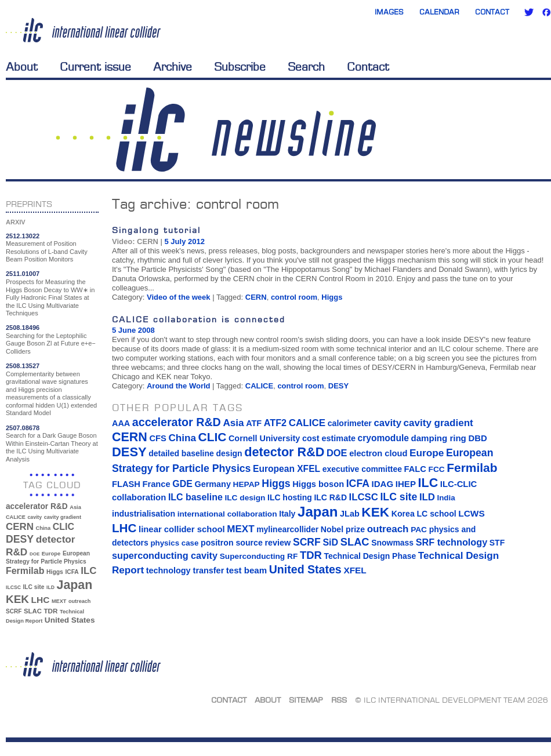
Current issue (95, 67)
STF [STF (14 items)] (497, 543)
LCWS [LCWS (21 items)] (471, 513)
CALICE (259, 386)
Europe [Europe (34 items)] (51, 553)
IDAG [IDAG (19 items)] (383, 484)
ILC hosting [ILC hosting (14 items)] (290, 497)
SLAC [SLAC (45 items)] (33, 611)
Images (389, 12)
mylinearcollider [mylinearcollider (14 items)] (287, 529)
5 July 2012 (185, 241)
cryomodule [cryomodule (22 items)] (383, 438)
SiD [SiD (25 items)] (330, 542)
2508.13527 (23, 366)
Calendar (439, 12)
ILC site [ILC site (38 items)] (34, 587)
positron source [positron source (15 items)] (232, 543)
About (22, 67)
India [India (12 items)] (446, 498)
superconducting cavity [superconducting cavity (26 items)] (165, 555)
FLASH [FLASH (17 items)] (126, 484)
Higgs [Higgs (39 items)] (55, 572)
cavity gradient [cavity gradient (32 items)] (63, 517)
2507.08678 (23, 428)
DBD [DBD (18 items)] (477, 438)
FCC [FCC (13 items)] (437, 469)
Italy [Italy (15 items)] (287, 514)
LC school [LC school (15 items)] (436, 514)
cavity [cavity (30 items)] (35, 517)
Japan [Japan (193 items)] (75, 585)
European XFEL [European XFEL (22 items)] (287, 469)
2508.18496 (23, 328)
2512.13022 (23, 236)
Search (306, 67)
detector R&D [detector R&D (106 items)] (284, 452)
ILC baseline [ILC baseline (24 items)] (195, 497)
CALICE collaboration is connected (199, 319)
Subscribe (240, 67)
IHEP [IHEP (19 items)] (406, 484)
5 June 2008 (133, 330)
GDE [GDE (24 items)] (182, 484)
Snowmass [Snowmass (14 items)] (392, 543)
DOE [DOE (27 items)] (35, 554)
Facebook (546, 12)
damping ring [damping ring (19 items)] (439, 438)
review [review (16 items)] (278, 543)
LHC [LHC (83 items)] (41, 600)
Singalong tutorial (156, 230)
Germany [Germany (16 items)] (212, 484)
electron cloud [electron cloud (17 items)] (378, 453)
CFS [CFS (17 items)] (157, 438)
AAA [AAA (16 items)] (121, 423)
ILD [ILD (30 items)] (50, 587)
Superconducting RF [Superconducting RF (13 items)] (259, 556)
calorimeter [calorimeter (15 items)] (350, 423)
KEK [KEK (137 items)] (17, 599)
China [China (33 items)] (43, 528)
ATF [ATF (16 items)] (254, 423)
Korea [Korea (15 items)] (403, 514)
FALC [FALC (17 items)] (415, 469)
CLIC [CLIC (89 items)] (64, 527)
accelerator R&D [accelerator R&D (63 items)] (37, 506)
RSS (339, 700)
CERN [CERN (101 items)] (20, 527)
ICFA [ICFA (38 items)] (72, 572)
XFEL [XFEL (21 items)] (355, 570)
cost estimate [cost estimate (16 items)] (329, 438)
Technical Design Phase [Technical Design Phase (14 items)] (370, 556)
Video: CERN (135, 241)
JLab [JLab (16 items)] (350, 514)
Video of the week (179, 297)
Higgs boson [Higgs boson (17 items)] (318, 484)
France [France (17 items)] (157, 484)
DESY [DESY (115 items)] (20, 539)
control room (294, 297)
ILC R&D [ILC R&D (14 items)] (330, 497)
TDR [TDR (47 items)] (50, 611)
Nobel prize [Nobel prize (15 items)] (343, 529)
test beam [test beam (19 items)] (246, 570)
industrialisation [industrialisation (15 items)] (144, 514)
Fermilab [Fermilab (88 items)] (25, 571)
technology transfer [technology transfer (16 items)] (185, 570)
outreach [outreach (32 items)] (79, 601)
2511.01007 (23, 274)
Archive (173, 67)
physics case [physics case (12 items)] (174, 543)
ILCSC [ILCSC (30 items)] (13, 587)
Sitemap (306, 700)
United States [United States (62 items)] (70, 620)
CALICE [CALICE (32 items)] (16, 517)
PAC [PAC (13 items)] (419, 530)
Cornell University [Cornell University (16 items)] (264, 438)
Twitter (529, 12)
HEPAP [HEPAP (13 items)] (246, 484)
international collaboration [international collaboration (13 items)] (227, 514)
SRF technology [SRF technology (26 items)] (452, 542)
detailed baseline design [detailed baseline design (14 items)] (195, 453)
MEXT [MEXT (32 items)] (59, 601)
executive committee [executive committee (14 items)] (362, 469)
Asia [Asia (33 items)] (75, 507)
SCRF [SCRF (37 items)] (14, 611)
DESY (338, 386)
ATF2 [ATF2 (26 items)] (275, 423)
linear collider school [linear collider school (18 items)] (182, 529)
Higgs (332, 297)
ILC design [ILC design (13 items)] (245, 498)
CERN (256, 297)
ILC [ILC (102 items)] (88, 571)
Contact (492, 12)
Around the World (179, 386)
